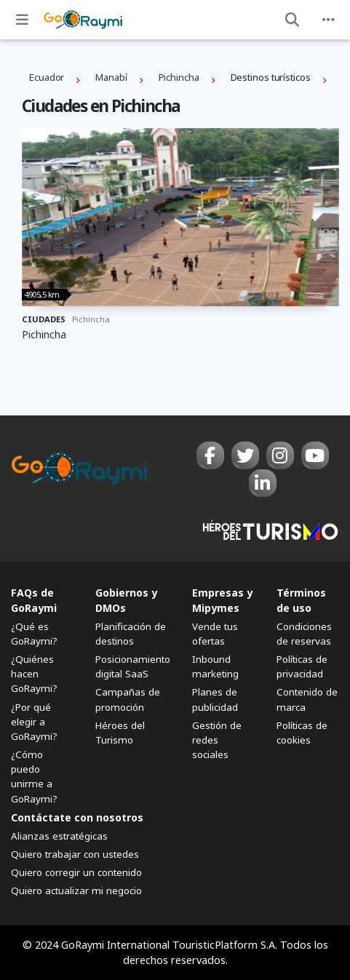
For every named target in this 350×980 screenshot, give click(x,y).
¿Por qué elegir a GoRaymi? (34, 722)
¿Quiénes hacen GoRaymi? (34, 674)
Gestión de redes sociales (217, 740)
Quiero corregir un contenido (76, 872)
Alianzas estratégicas (59, 836)
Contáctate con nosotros (77, 817)
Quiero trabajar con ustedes (75, 854)
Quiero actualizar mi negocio (76, 891)
